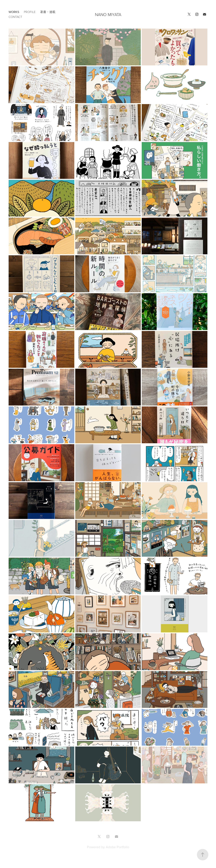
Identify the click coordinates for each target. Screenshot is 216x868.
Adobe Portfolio (117, 847)
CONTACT (15, 17)
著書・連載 (48, 12)
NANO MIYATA (108, 14)
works (14, 12)
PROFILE (30, 12)
